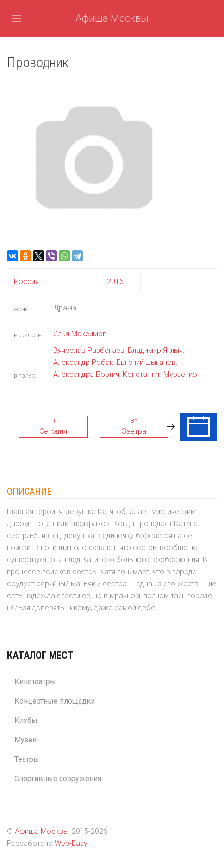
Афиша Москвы (112, 18)
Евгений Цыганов (146, 362)
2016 (115, 282)
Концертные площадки (55, 701)
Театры (27, 759)
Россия (26, 282)
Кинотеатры (35, 682)
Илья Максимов (80, 334)
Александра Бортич (86, 374)
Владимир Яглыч (155, 350)
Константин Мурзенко (160, 374)
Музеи (25, 740)
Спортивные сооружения (58, 779)
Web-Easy (71, 843)
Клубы (26, 720)
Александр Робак (83, 362)
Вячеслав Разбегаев (89, 350)
